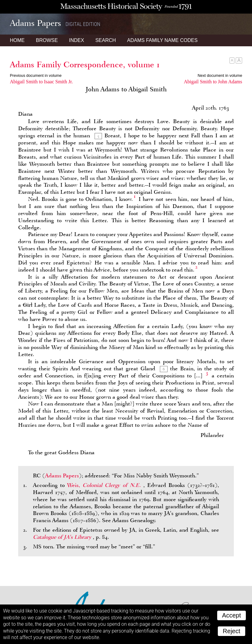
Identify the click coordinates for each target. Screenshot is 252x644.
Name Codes (163, 40)
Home (17, 40)
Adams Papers (62, 476)
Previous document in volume (36, 75)
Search (106, 40)
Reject (232, 631)
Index (77, 40)
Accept (232, 615)
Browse (47, 40)
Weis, (105, 485)
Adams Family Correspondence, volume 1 (85, 64)
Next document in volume (220, 75)
